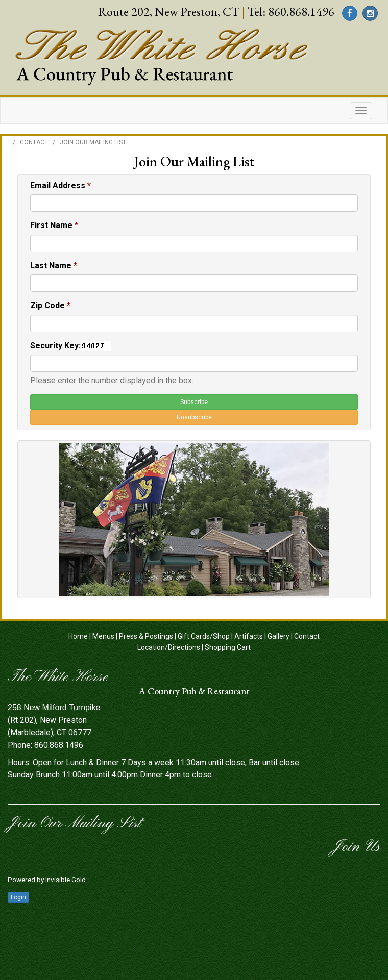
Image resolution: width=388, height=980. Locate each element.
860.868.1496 (301, 11)
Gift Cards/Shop (204, 636)
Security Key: (55, 346)
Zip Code (50, 305)
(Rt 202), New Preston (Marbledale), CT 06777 (54, 720)
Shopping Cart (228, 647)
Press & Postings (146, 636)
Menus (103, 636)
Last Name (54, 266)
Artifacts (249, 636)
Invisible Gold (66, 880)
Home (78, 636)
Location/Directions (169, 647)
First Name (54, 225)
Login (18, 897)
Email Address (60, 185)
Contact (34, 142)
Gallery (278, 636)
